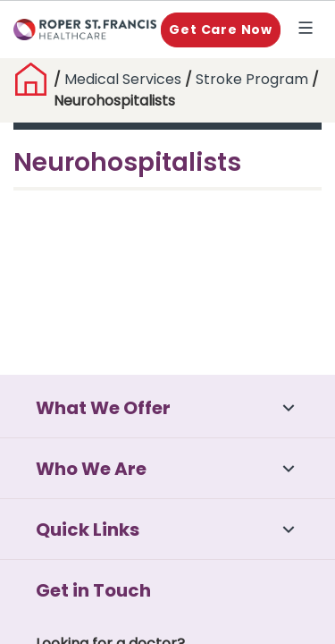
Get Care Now (221, 30)
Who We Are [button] (91, 469)
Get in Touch (93, 590)
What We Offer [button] (103, 408)
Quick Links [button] (88, 530)
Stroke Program (254, 79)
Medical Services (123, 79)
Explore (309, 30)
